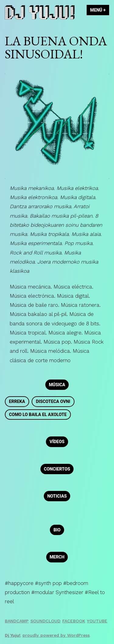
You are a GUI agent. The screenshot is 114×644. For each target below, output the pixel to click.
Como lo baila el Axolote (38, 415)
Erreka (17, 401)
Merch (57, 557)
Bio (57, 530)
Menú (100, 10)
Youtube (97, 621)
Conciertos (57, 469)
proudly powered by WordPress (56, 635)
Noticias (57, 496)
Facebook (74, 621)
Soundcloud (45, 621)
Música (57, 385)
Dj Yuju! (13, 635)
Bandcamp (17, 621)
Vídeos (57, 442)
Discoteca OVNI (53, 401)
